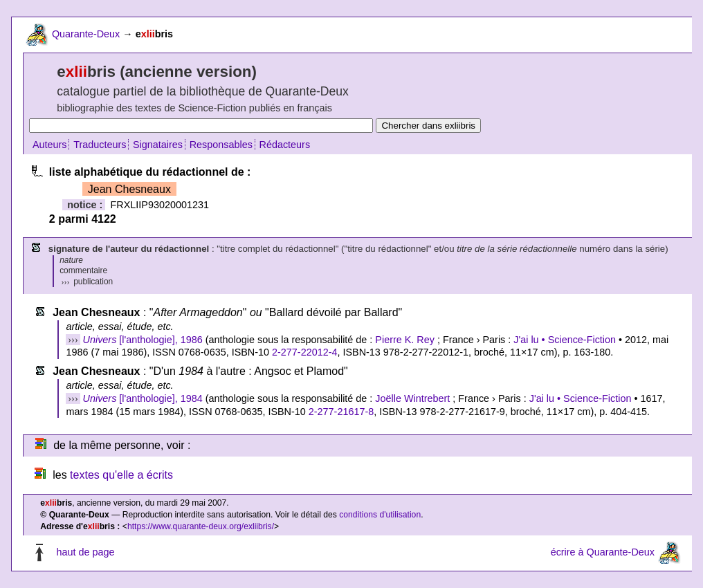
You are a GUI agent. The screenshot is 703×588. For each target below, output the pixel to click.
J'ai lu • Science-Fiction (565, 340)
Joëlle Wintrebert (412, 398)
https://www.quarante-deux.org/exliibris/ (201, 526)
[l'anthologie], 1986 (143, 340)
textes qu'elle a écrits (121, 475)
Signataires (158, 145)
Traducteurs (100, 145)
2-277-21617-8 (341, 412)
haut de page (85, 552)
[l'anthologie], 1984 (143, 398)
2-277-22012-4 (304, 352)
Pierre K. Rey (405, 340)
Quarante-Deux (86, 34)
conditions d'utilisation (380, 515)
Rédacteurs (285, 145)
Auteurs (50, 145)
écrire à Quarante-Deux (603, 552)
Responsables (221, 145)
